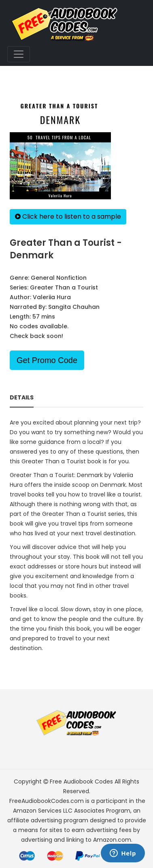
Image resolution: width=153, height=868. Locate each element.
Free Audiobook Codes (81, 781)
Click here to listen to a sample (68, 216)
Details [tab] (22, 397)
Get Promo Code (47, 360)
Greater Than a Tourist (64, 287)
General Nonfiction (59, 278)
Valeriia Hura (52, 297)
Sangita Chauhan (74, 307)
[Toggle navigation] (19, 54)
